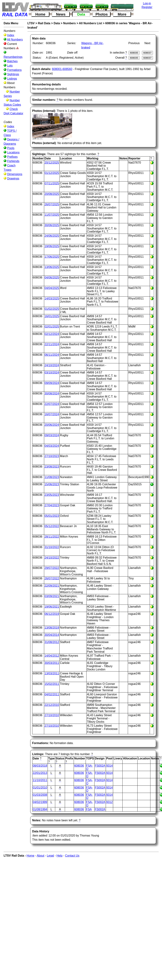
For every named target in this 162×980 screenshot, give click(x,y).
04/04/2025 (52, 288)
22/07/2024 (52, 404)
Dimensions (15, 174)
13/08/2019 (52, 628)
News (61, 14)
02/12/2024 (52, 334)
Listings (12, 79)
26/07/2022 (52, 578)
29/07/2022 (52, 568)
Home (40, 14)
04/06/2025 (52, 277)
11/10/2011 (40, 780)
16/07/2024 (52, 414)
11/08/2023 (52, 477)
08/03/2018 (40, 766)
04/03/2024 (52, 446)
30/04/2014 (52, 635)
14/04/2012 (52, 656)
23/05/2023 (52, 495)
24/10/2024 (52, 365)
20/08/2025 (52, 194)
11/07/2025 (52, 215)
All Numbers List (90, 23)
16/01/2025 (52, 316)
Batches (12, 61)
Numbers (69, 23)
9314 (110, 766)
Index (11, 35)
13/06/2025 (52, 267)
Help (59, 856)
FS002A (100, 766)
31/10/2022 (52, 547)
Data (81, 14)
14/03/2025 (52, 298)
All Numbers (15, 40)
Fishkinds (13, 161)
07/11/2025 (52, 183)
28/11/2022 (52, 537)
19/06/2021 (52, 607)
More (122, 14)
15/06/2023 (52, 484)
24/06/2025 (52, 236)
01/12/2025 (52, 173)
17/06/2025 (52, 257)
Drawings (13, 179)
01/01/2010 (40, 788)
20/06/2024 (52, 425)
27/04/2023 (52, 505)
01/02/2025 (52, 309)
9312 (110, 802)
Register (147, 7)
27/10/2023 (52, 456)
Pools (11, 148)
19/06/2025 (52, 246)
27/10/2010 (52, 715)
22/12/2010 (52, 705)
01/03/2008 (40, 795)
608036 (79, 766)
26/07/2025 (52, 204)
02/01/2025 (52, 327)
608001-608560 (62, 69)
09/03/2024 (52, 435)
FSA (89, 809)
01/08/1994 (40, 809)
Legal (50, 856)
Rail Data (44, 23)
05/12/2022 (52, 526)
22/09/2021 (52, 586)
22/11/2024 (52, 344)
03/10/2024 (52, 372)
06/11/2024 (52, 355)
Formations (14, 70)
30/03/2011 (52, 663)
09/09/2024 (52, 383)
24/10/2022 (52, 558)
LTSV (31, 23)
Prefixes (12, 157)
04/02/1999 (40, 802)
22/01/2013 (40, 773)
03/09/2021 (52, 596)
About (41, 856)
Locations (13, 152)
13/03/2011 (52, 673)
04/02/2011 (52, 694)
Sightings (13, 74)
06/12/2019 (52, 614)
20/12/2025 (52, 163)
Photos (102, 14)
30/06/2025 (52, 225)
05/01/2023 (52, 516)
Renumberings (13, 57)
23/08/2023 (52, 467)
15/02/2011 (52, 684)
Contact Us (72, 856)
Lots (10, 66)
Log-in (147, 3)
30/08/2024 (52, 393)
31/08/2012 (52, 642)
